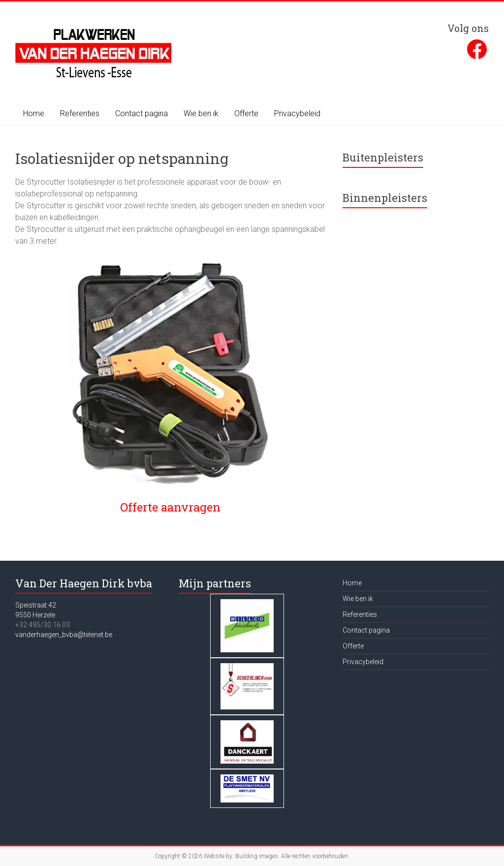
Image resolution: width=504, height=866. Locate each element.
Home (34, 113)
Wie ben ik (201, 113)
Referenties (80, 113)
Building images (257, 856)
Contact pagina (142, 113)
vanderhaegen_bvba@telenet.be (64, 635)
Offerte (246, 113)
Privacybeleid (297, 113)
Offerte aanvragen (170, 507)
